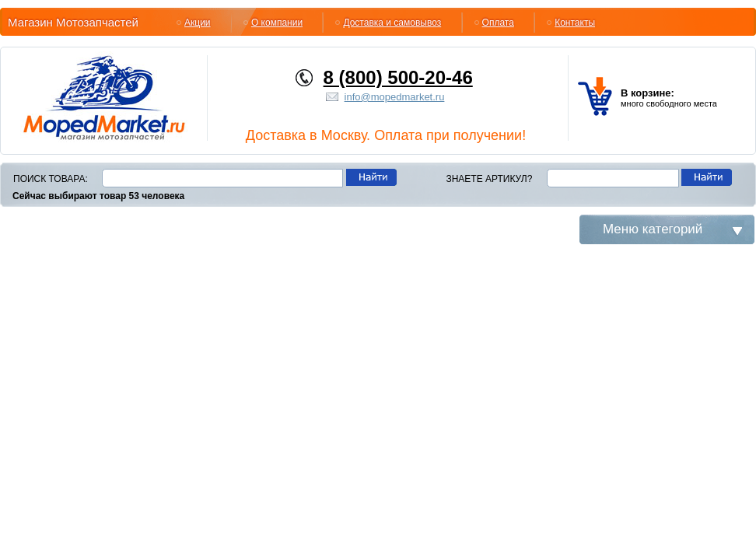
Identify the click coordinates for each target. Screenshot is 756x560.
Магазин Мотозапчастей (73, 22)
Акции (198, 23)
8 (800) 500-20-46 (398, 77)
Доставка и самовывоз (392, 23)
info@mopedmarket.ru (395, 97)
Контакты (575, 23)
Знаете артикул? (489, 179)
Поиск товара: (51, 179)
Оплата (498, 23)
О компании (277, 23)
